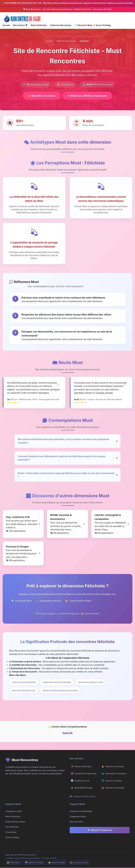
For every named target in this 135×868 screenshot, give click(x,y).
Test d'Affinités (12, 827)
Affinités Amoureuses (66, 41)
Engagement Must (78, 817)
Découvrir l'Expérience (100, 830)
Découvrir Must (84, 25)
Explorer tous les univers (83, 796)
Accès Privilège (102, 25)
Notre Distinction (39, 25)
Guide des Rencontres (61, 25)
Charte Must (11, 832)
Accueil (6, 25)
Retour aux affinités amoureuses (88, 96)
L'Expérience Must (14, 812)
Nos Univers (20, 25)
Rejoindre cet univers (41, 96)
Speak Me (68, 733)
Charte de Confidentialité (81, 812)
